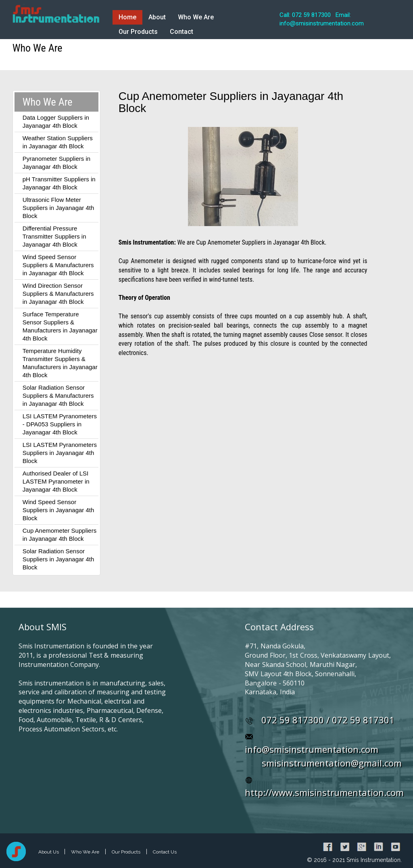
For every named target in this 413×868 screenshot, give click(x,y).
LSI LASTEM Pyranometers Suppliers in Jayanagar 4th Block (60, 453)
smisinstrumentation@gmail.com (332, 763)
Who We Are (196, 17)
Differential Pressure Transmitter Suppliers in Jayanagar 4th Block (54, 236)
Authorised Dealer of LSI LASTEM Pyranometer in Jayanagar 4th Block (56, 481)
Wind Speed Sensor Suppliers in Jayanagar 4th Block (58, 510)
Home (127, 17)
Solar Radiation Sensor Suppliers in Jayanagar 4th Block (58, 559)
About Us (49, 852)
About (157, 17)
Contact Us (165, 852)
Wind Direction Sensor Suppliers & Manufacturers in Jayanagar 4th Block (58, 294)
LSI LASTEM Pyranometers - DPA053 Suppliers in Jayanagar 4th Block (60, 424)
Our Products (138, 32)
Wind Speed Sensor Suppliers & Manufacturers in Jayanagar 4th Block (58, 265)
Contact (181, 32)
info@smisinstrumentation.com (312, 749)
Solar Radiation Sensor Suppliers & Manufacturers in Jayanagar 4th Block (58, 396)
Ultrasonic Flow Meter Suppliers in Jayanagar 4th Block (58, 208)
